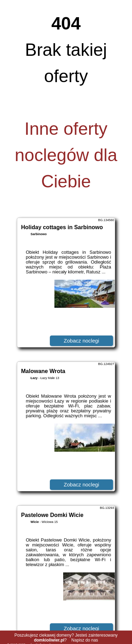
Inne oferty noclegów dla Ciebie (66, 155)
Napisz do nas (85, 640)
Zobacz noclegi (82, 341)
